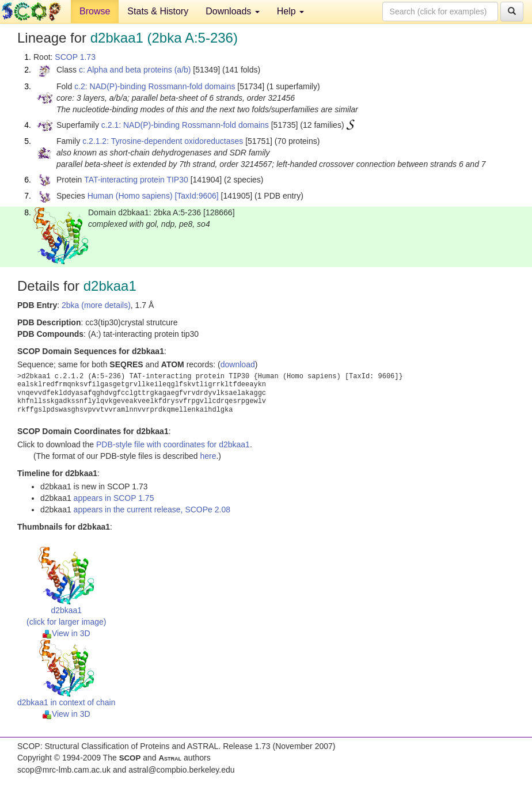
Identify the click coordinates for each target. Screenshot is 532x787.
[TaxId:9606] (196, 196)
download (238, 364)
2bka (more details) (96, 305)
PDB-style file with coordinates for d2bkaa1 (173, 444)
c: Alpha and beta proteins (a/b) (135, 70)
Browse (95, 11)
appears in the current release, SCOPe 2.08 (152, 510)
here (208, 456)
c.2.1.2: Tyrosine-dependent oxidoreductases (163, 141)
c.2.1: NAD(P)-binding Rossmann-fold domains (185, 125)
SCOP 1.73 (75, 57)
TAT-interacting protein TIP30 (136, 180)
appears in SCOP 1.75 (114, 498)
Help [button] (290, 11)
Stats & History (158, 11)
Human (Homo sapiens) (130, 196)
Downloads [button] (233, 11)
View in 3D (66, 633)
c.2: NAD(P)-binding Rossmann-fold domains (155, 86)
